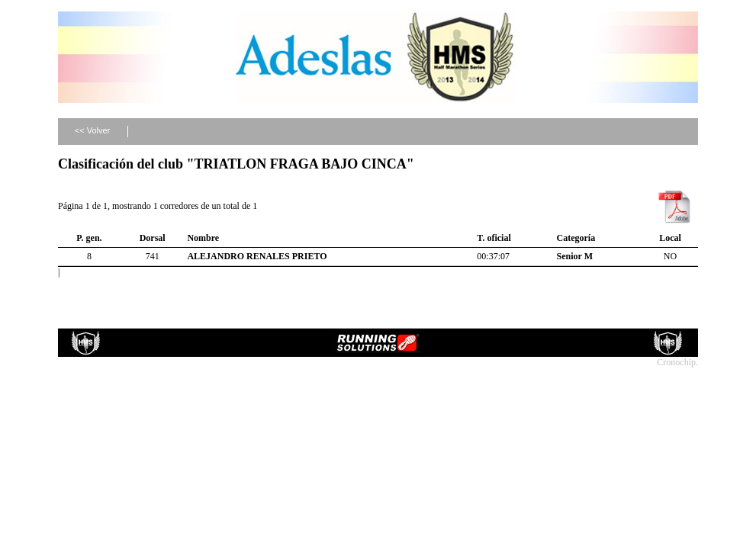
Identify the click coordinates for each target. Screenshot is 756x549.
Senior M (575, 256)
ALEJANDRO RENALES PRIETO (257, 256)
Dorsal (153, 238)
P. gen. (89, 238)
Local (670, 238)
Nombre (203, 238)
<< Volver (92, 130)
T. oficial (494, 238)
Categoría (576, 238)
